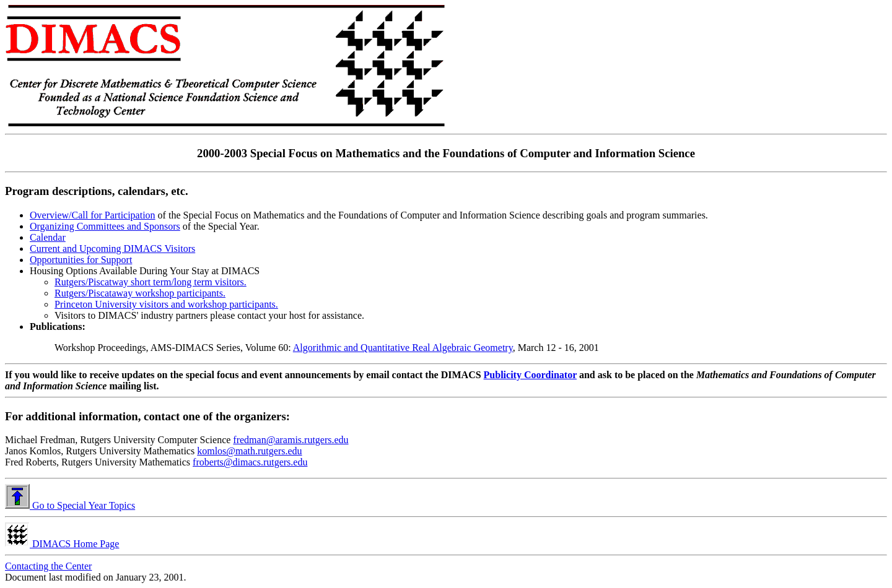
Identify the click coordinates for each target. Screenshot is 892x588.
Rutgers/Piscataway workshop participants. (140, 293)
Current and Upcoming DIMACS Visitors (112, 249)
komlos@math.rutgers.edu (249, 451)
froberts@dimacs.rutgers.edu (250, 462)
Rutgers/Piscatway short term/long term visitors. (151, 282)
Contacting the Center (48, 566)
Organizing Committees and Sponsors (105, 226)
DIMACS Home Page (62, 544)
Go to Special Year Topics (70, 505)
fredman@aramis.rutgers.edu (291, 440)
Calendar (48, 237)
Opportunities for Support (81, 260)
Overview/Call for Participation (93, 215)
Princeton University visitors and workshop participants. (166, 304)
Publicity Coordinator (530, 375)
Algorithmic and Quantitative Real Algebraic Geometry (403, 348)
